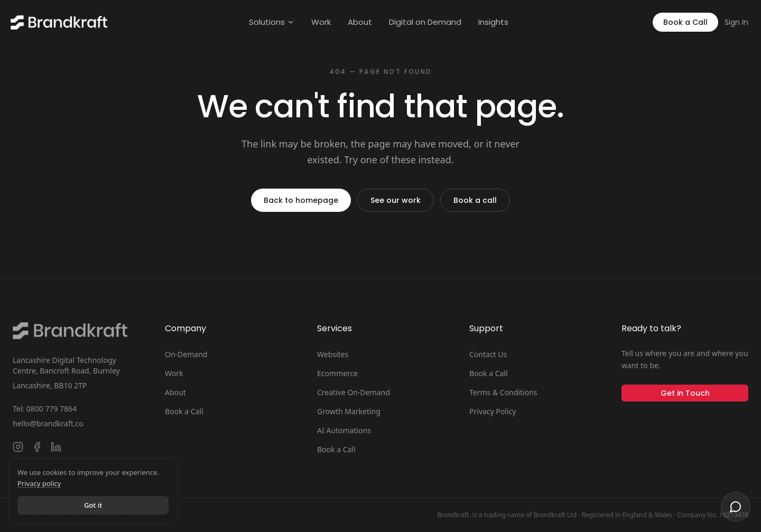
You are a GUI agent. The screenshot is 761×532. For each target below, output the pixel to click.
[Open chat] (736, 507)
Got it (93, 505)
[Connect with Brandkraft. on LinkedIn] (56, 447)
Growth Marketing (349, 411)
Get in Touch (685, 393)
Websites (333, 354)
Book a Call (685, 22)
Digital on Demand (425, 22)
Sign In (736, 22)
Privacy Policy (493, 411)
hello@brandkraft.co (48, 423)
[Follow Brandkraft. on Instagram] (18, 447)
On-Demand (186, 354)
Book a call (475, 200)
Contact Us (488, 354)
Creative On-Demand (354, 392)
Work (321, 22)
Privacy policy (39, 483)
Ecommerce (337, 373)
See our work (396, 200)
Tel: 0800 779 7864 (45, 409)
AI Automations (344, 430)
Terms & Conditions (503, 392)
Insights (493, 22)
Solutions (272, 22)
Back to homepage (301, 200)
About (360, 22)
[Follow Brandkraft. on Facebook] (37, 447)
